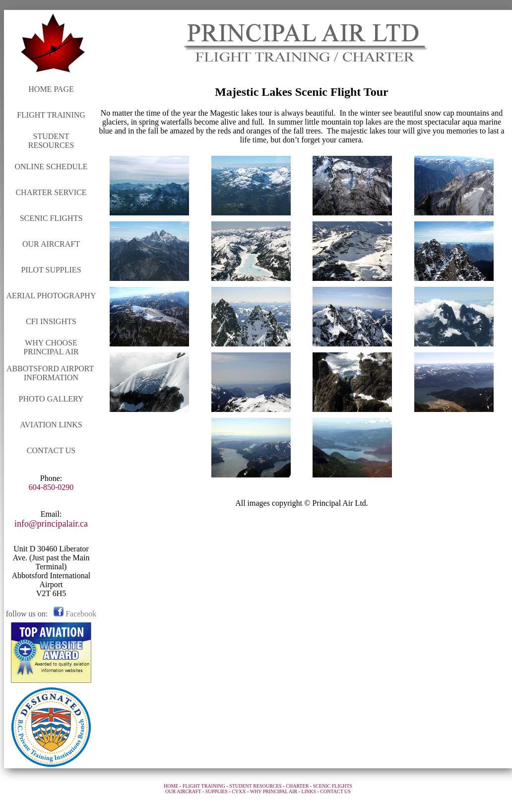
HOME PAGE (51, 89)
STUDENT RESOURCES (51, 141)
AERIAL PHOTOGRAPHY (51, 296)
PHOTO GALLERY (51, 399)
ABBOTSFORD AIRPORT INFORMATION (51, 373)
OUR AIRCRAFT (51, 244)
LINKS (309, 791)
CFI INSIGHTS (51, 321)
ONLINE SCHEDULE (51, 167)
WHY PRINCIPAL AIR (274, 791)
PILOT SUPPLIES (51, 270)
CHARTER (297, 786)
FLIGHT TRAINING (51, 115)
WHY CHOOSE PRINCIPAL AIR (51, 347)
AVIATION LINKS (51, 425)
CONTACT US (51, 450)
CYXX (239, 791)
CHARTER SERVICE (51, 192)
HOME (171, 786)
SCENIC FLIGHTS (51, 218)
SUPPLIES (217, 791)
